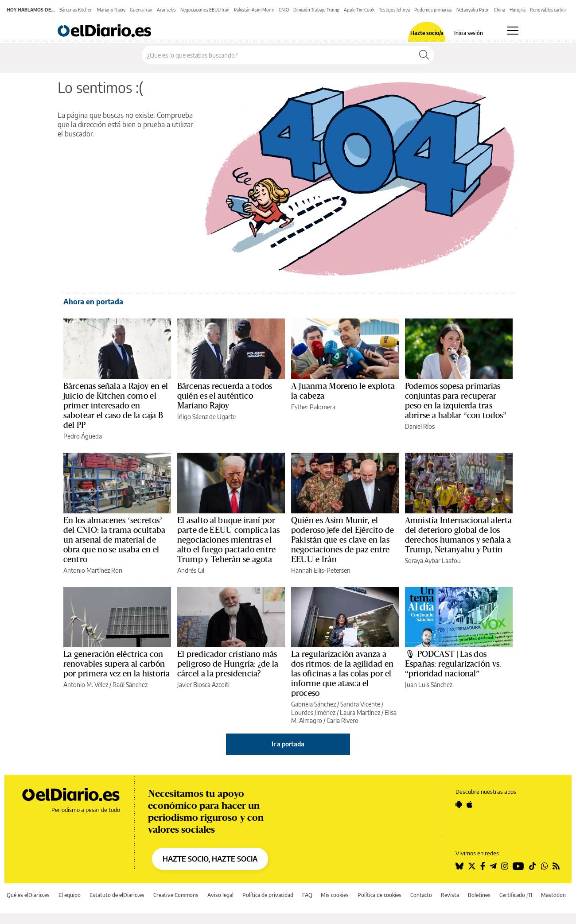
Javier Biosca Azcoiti (203, 685)
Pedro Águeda (83, 436)
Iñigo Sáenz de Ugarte (206, 417)
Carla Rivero (342, 720)
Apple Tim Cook (359, 10)
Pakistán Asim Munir (254, 10)
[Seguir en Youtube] (518, 866)
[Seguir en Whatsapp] (545, 866)
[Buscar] (424, 55)
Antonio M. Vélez (86, 685)
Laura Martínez (360, 712)
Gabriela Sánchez (313, 704)
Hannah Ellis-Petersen (321, 570)
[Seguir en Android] (459, 804)
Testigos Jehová (394, 10)
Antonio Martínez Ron (93, 570)
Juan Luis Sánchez (429, 685)
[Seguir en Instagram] (505, 866)
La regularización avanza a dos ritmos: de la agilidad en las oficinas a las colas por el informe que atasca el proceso (342, 674)
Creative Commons (176, 895)
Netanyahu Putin (473, 10)
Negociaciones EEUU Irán (205, 10)
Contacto (421, 895)
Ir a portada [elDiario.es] (288, 744)
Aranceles (166, 10)
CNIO (284, 10)
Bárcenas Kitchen (76, 10)
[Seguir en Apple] (470, 804)
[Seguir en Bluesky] (459, 866)
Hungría (518, 10)
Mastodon (553, 895)
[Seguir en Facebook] (483, 866)
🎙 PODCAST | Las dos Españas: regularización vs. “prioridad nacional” (453, 664)
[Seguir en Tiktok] (533, 866)
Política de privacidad (268, 895)
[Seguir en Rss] (556, 866)
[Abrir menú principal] (513, 31)
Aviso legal (220, 895)
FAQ (307, 895)
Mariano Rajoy (111, 10)
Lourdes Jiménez (313, 712)
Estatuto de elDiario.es (117, 895)
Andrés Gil (191, 570)
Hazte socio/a (427, 33)
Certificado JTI (516, 895)
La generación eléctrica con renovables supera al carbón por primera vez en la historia (117, 664)
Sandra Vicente (360, 704)
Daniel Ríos (420, 426)
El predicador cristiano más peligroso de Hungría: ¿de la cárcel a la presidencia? (228, 664)
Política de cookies (379, 895)
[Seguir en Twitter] (472, 866)
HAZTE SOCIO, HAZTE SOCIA (210, 859)
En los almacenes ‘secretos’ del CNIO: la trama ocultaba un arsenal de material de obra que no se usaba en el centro (114, 540)
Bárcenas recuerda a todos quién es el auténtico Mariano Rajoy (225, 396)
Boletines (479, 895)
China (500, 10)
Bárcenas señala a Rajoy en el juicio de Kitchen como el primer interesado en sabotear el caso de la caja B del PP (116, 406)
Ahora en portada (93, 302)
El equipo (70, 895)
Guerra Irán (141, 10)
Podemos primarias (433, 10)
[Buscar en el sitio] (278, 55)
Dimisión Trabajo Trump (316, 10)
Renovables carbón (549, 10)
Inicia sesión (469, 33)
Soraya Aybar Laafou (433, 561)
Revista (450, 895)
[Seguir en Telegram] (493, 866)
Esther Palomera (313, 407)
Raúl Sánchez (130, 685)
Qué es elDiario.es (28, 895)
